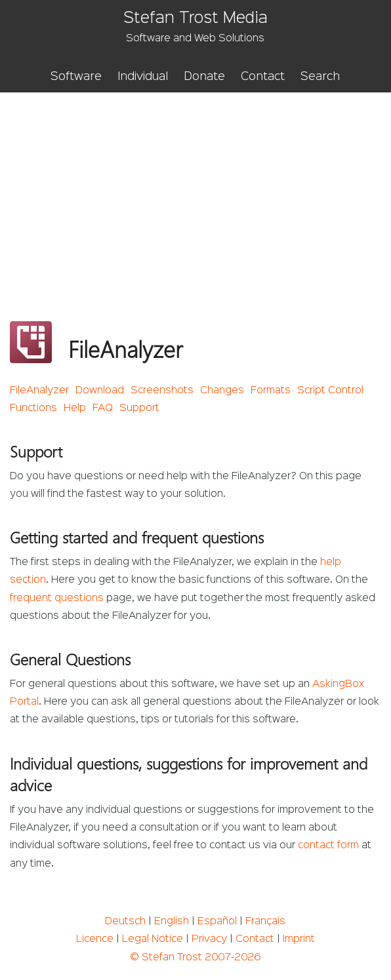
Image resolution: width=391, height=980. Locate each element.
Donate (204, 77)
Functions (33, 408)
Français (265, 922)
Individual (143, 77)
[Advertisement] (195, 191)
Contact (263, 77)
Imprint (299, 939)
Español (217, 922)
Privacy (209, 939)
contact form (328, 846)
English (172, 922)
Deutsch (125, 922)
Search (320, 77)
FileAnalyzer (39, 391)
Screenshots (162, 391)
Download (100, 391)
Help (75, 408)
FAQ (103, 408)
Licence (95, 939)
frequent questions (57, 598)
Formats (271, 391)
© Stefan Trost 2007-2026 (195, 958)
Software (76, 77)
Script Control (330, 391)
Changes (222, 391)
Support (139, 408)
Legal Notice (153, 939)
